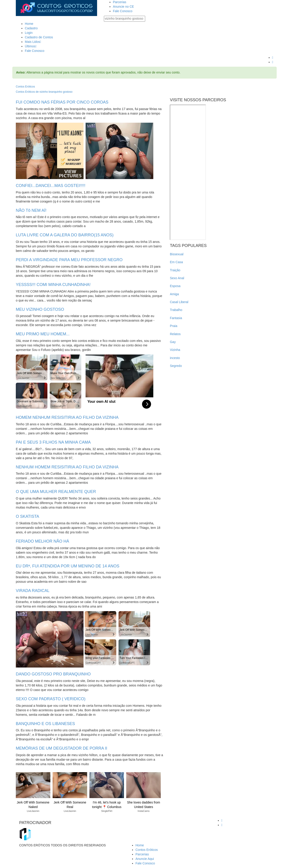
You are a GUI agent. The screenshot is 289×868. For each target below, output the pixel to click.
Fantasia (176, 318)
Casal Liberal (179, 302)
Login (29, 33)
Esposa (175, 286)
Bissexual (177, 254)
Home (29, 24)
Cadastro (31, 28)
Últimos (31, 46)
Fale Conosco (123, 11)
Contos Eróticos (25, 87)
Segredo (176, 366)
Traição (175, 270)
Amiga (174, 294)
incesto (175, 358)
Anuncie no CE (123, 7)
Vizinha (175, 350)
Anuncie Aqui (145, 859)
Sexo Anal (177, 278)
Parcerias (120, 2)
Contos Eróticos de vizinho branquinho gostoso (44, 92)
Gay (173, 342)
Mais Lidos (33, 42)
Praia (174, 326)
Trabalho (176, 310)
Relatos (175, 334)
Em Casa (176, 262)
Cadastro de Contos (39, 37)
